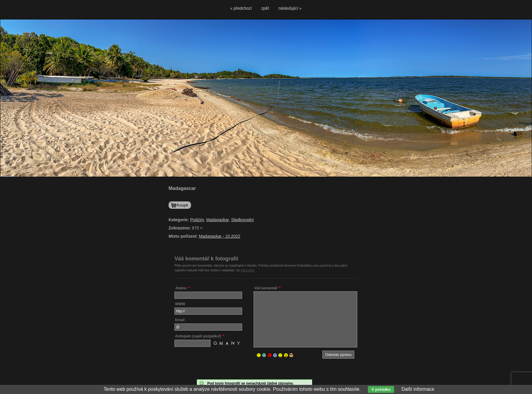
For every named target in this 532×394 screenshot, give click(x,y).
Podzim (197, 220)
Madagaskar (218, 220)
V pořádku (381, 389)
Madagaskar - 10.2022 (220, 236)
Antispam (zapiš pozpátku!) (198, 336)
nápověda (247, 270)
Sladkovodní (243, 220)
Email (180, 320)
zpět (265, 8)
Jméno (181, 288)
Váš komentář (266, 288)
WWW (180, 304)
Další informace (418, 389)
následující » (290, 8)
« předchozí (241, 8)
